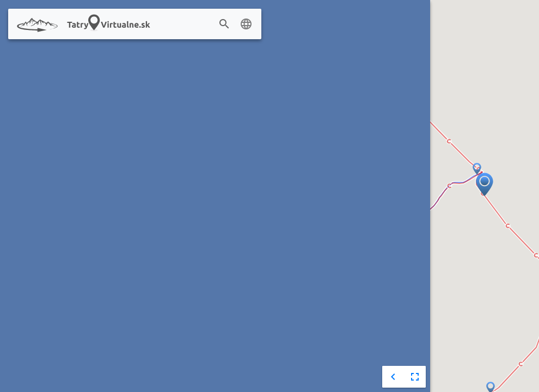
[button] (477, 169)
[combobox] (206, 24)
